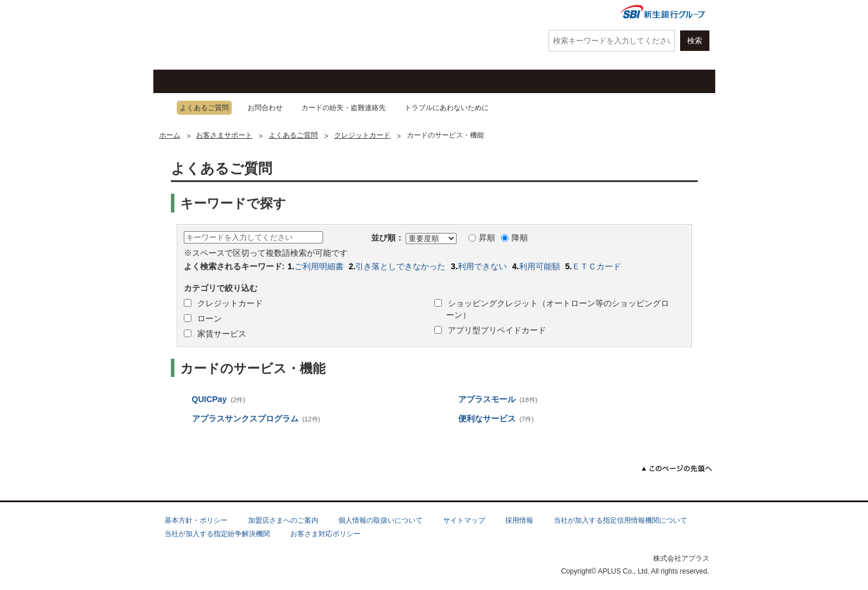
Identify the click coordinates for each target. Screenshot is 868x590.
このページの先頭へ (677, 469)
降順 (514, 238)
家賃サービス (221, 334)
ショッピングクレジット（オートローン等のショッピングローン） (558, 309)
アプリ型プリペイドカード (496, 330)
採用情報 (519, 520)
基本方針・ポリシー (196, 520)
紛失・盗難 (405, 13)
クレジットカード (212, 81)
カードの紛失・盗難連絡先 (344, 108)
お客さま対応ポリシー (325, 534)
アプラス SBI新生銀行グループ (215, 35)
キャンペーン (320, 81)
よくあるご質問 (493, 13)
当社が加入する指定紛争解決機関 (217, 534)
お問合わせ (265, 108)
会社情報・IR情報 (571, 13)
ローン (537, 81)
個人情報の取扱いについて (380, 520)
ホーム (170, 135)
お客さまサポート (428, 81)
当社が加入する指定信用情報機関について (620, 520)
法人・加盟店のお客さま (660, 81)
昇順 (482, 238)
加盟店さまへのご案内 (283, 520)
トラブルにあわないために (447, 108)
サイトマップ (464, 520)
